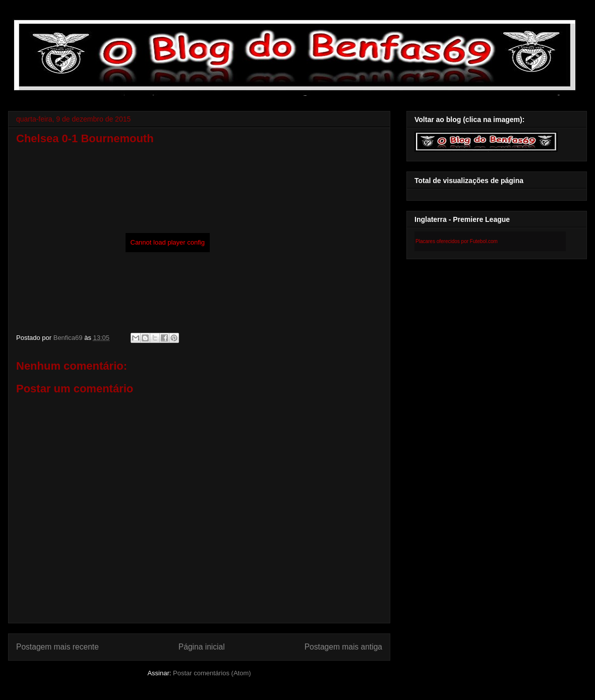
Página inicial (202, 647)
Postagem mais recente (57, 647)
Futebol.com (484, 241)
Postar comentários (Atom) (212, 673)
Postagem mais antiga (343, 647)
